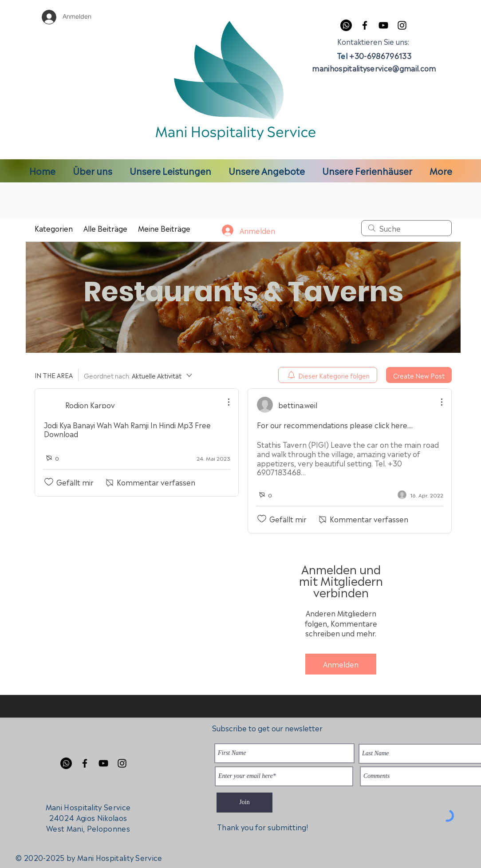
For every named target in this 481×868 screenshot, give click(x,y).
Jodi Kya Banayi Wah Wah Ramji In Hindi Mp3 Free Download (127, 429)
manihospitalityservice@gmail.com (374, 68)
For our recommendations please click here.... (335, 425)
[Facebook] (365, 25)
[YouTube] (383, 25)
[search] (406, 228)
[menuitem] (328, 375)
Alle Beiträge (105, 228)
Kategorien (54, 228)
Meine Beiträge (164, 228)
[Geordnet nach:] (139, 375)
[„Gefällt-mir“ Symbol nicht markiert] (49, 482)
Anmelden (341, 664)
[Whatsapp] (346, 25)
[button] (170, 170)
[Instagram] (402, 25)
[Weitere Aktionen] (224, 402)
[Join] (244, 803)
